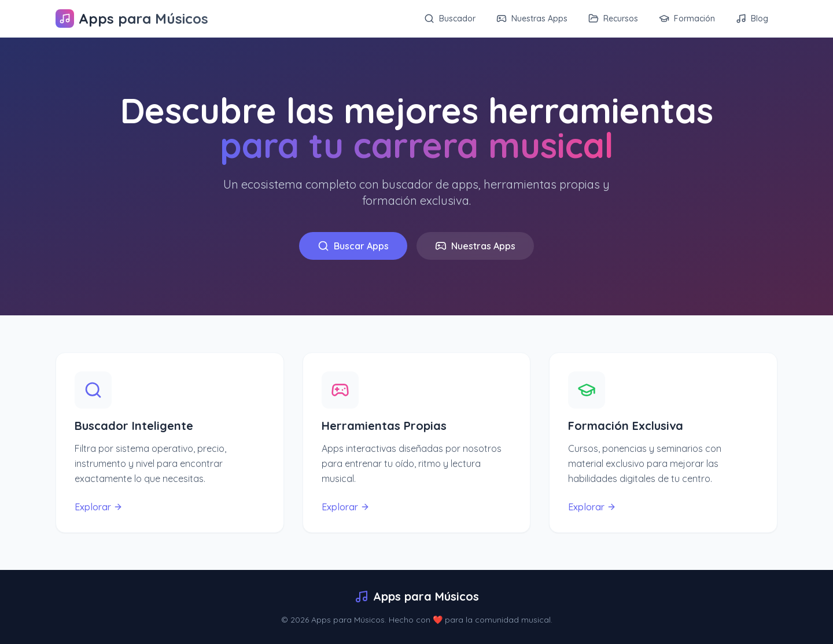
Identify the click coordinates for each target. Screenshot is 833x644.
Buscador (450, 19)
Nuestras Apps (532, 19)
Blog (752, 19)
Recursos (613, 19)
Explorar (99, 507)
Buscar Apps (353, 246)
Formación (687, 19)
